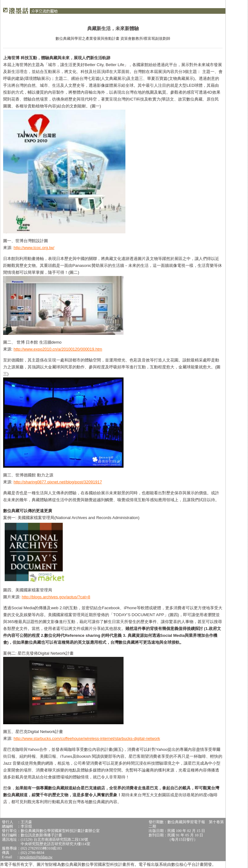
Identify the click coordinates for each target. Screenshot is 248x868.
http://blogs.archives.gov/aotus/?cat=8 (56, 597)
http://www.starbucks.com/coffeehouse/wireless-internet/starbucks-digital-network (87, 738)
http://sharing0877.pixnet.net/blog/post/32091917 (58, 482)
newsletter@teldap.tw (36, 857)
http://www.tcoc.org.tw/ (34, 248)
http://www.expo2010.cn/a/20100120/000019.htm (58, 349)
